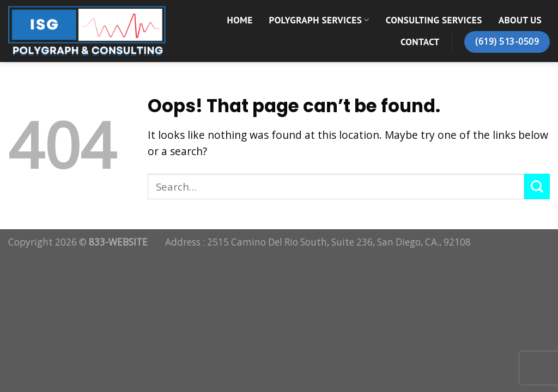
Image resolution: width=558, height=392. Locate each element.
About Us (520, 20)
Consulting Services (434, 20)
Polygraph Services (319, 20)
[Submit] (537, 186)
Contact (420, 42)
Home (240, 20)
